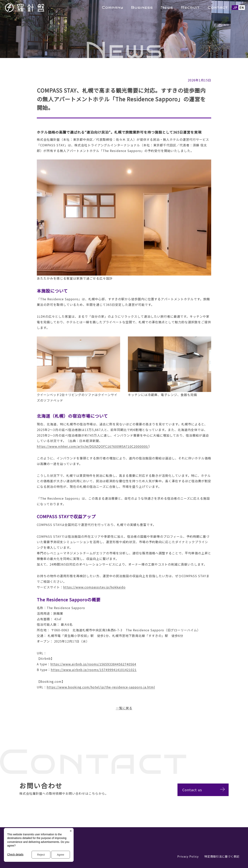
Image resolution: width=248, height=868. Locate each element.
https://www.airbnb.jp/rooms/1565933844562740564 (93, 664)
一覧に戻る (124, 708)
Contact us (196, 790)
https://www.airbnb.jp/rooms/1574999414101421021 (94, 670)
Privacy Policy (188, 856)
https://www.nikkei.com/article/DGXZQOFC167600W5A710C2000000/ (93, 446)
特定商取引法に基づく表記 (222, 856)
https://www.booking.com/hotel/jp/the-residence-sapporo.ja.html (101, 687)
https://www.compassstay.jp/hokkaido (94, 587)
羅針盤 (35, 7)
